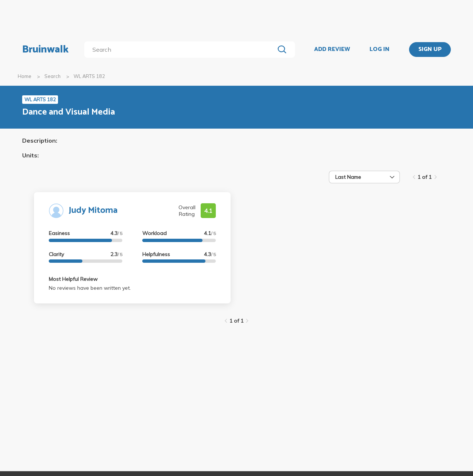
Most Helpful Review (73, 279)
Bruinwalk (45, 50)
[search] (181, 50)
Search (52, 76)
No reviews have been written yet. (90, 288)
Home (25, 76)
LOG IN (380, 50)
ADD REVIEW (332, 50)
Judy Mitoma (93, 210)
